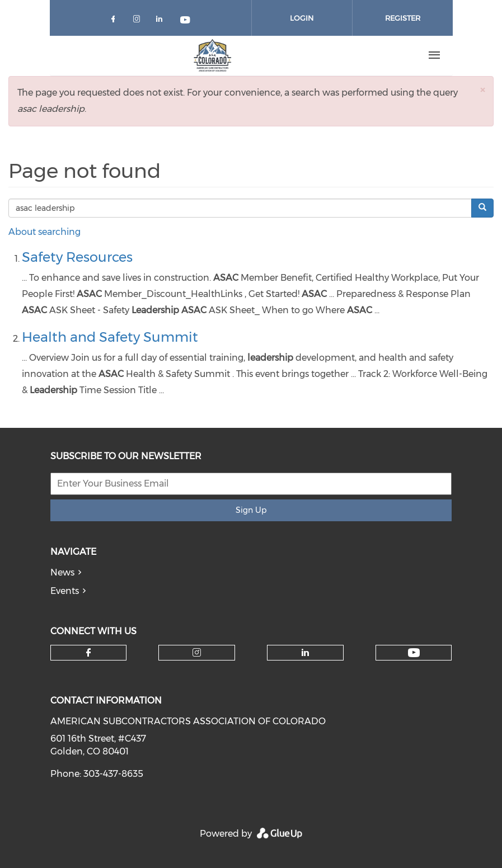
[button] (482, 90)
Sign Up (251, 510)
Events (65, 591)
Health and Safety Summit (110, 337)
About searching (44, 232)
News (62, 572)
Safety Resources (77, 257)
